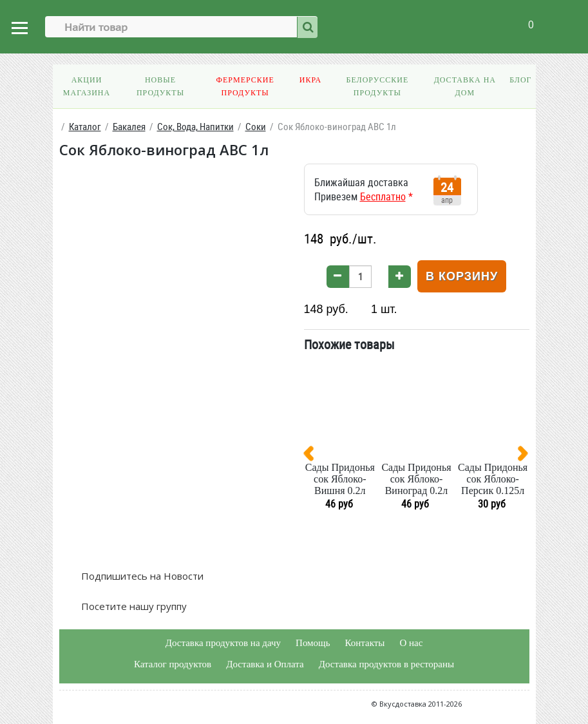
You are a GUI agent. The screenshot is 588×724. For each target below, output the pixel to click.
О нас (411, 643)
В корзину (462, 276)
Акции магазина (87, 86)
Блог (520, 80)
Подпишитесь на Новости (141, 576)
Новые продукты (160, 86)
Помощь (313, 643)
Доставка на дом (465, 86)
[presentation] (314, 456)
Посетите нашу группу (133, 606)
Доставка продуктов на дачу (223, 643)
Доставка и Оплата (265, 664)
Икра (310, 80)
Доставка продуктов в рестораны (386, 664)
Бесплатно (383, 196)
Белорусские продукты (377, 86)
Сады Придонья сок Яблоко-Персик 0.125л (493, 479)
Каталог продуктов (173, 664)
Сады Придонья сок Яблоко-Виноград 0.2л (416, 479)
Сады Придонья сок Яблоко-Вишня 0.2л (340, 479)
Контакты (365, 643)
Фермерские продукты (245, 86)
